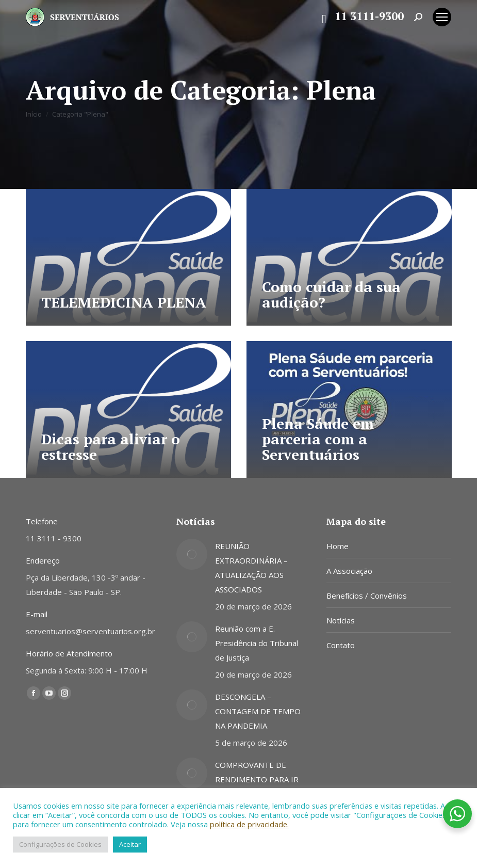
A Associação (349, 571)
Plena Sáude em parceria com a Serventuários (318, 439)
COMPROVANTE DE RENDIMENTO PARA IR (257, 772)
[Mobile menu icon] (442, 17)
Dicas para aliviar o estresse (111, 447)
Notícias (341, 620)
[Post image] (192, 554)
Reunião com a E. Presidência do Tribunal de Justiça (257, 643)
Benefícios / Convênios (367, 596)
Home (338, 546)
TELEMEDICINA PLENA (124, 302)
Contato (341, 645)
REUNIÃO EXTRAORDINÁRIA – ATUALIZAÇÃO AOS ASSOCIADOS (251, 568)
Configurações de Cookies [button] (60, 844)
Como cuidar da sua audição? (331, 294)
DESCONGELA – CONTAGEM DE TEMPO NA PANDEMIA (258, 711)
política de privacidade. (249, 824)
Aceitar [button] (130, 844)
